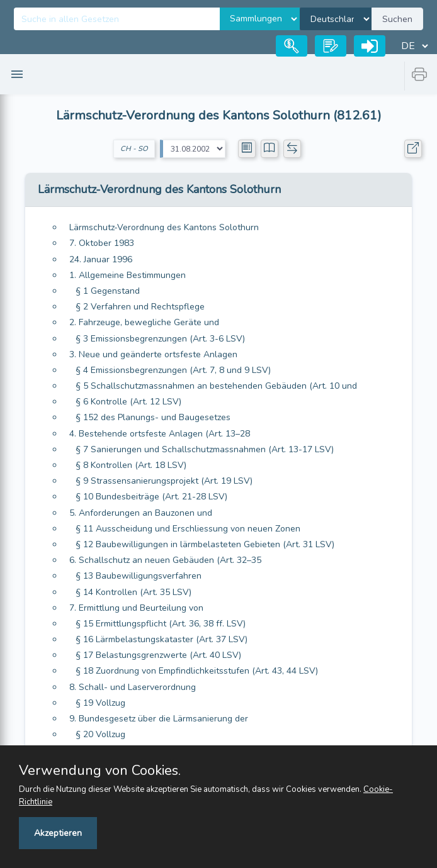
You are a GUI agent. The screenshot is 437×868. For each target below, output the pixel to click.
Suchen (397, 19)
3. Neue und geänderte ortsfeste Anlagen (153, 354)
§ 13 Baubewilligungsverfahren (139, 576)
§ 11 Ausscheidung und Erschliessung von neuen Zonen (188, 529)
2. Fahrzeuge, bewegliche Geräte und (144, 322)
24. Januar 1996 (101, 259)
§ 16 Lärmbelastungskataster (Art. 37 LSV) (162, 639)
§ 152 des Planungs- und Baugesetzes (153, 417)
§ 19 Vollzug (100, 703)
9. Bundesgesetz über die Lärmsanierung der (159, 719)
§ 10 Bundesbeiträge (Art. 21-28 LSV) (151, 497)
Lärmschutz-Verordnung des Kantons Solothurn (164, 227)
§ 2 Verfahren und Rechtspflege (140, 307)
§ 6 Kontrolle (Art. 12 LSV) (128, 402)
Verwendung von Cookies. (100, 771)
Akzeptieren (58, 833)
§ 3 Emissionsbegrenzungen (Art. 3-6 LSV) (160, 339)
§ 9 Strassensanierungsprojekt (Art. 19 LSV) (164, 481)
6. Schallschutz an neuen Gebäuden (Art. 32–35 (165, 560)
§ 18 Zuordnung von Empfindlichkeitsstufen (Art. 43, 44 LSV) (197, 671)
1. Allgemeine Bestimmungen (128, 275)
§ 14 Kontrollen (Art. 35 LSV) (133, 592)
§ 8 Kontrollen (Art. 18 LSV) (131, 465)
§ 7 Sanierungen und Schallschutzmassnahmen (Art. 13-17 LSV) (205, 449)
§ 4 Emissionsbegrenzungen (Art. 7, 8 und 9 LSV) (173, 370)
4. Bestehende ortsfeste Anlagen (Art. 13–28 (160, 434)
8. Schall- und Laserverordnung (133, 687)
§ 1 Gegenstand (108, 291)
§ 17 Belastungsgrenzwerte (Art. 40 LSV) (158, 655)
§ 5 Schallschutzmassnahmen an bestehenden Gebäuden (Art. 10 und (216, 386)
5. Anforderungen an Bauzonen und (141, 513)
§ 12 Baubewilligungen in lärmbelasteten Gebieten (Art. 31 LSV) (205, 544)
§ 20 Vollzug (100, 734)
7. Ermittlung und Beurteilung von (136, 608)
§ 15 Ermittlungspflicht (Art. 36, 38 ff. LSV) (161, 624)
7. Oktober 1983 (102, 243)
